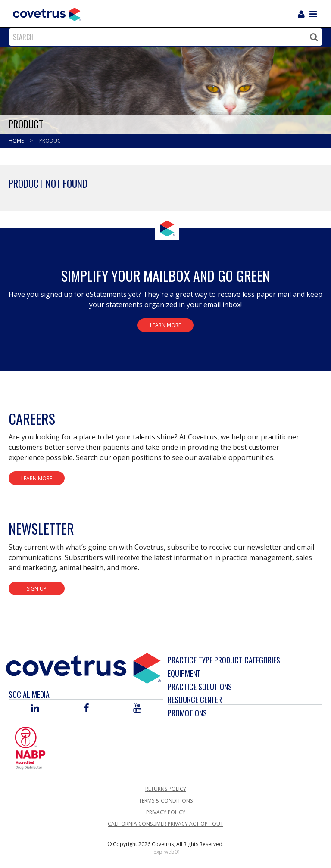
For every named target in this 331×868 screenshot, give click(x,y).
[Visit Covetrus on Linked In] (35, 709)
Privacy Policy (166, 812)
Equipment (184, 673)
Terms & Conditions (166, 801)
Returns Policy (166, 789)
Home (17, 141)
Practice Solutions (200, 687)
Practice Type (190, 660)
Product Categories (247, 660)
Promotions (187, 713)
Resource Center (195, 700)
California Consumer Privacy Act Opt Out (165, 824)
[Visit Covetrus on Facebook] (86, 709)
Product (52, 141)
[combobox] (163, 37)
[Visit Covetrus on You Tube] (137, 709)
